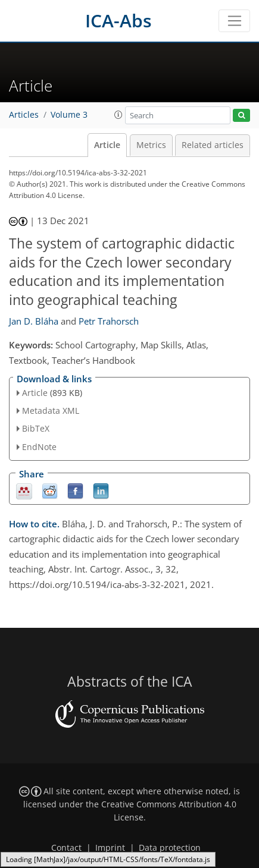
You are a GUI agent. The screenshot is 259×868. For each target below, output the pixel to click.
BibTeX (36, 428)
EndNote (39, 447)
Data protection (170, 848)
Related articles (213, 145)
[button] (118, 115)
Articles (24, 115)
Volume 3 (69, 115)
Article (107, 145)
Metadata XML (51, 411)
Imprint (110, 848)
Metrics (151, 145)
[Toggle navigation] (234, 21)
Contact (66, 848)
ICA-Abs (118, 21)
